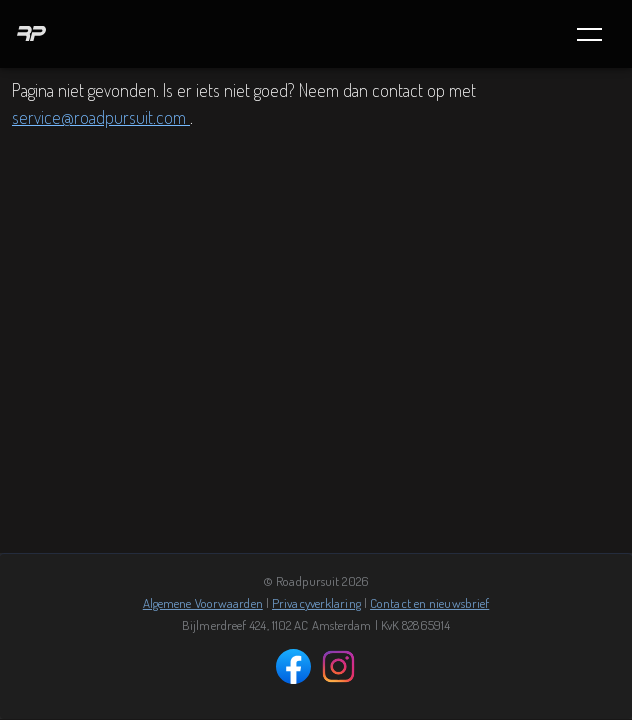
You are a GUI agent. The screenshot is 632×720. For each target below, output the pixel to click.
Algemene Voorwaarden (203, 603)
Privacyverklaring (316, 603)
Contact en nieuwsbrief (429, 603)
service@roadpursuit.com (101, 117)
